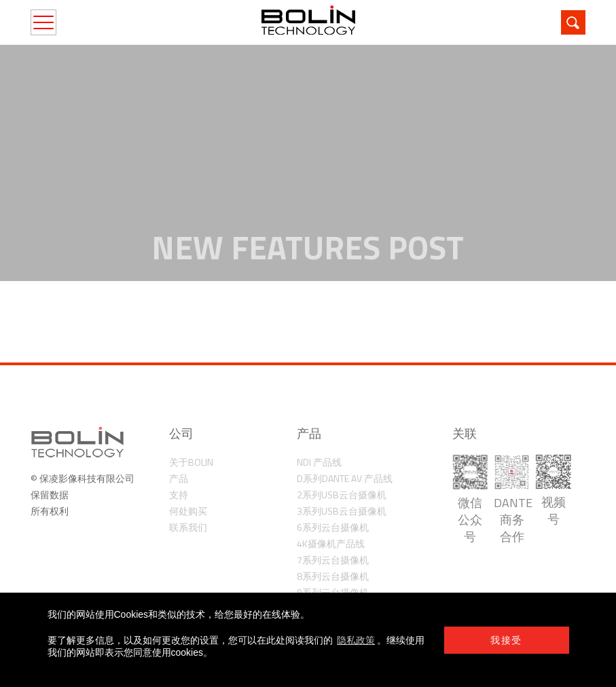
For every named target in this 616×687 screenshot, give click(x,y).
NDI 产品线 (319, 462)
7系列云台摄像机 (333, 560)
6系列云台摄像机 (333, 527)
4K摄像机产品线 (331, 543)
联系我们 (188, 527)
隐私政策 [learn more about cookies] (356, 640)
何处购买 (188, 511)
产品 (179, 478)
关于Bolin (191, 462)
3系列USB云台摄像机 (342, 511)
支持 (179, 495)
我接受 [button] (506, 640)
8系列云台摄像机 (333, 576)
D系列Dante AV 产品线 (345, 478)
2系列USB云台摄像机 (342, 495)
